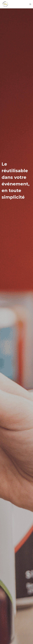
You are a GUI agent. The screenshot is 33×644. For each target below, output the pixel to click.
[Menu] (30, 4)
